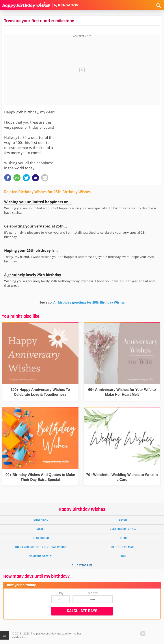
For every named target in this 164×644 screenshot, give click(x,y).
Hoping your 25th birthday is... (31, 250)
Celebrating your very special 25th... (36, 226)
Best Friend (41, 538)
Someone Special (41, 556)
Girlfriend (41, 520)
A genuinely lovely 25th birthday (33, 275)
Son (123, 556)
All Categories (82, 566)
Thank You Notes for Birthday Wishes (41, 547)
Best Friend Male (123, 547)
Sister (41, 529)
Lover (123, 520)
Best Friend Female (123, 529)
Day (61, 593)
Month (93, 593)
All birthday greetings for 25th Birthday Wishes (89, 302)
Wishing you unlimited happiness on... (38, 202)
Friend (123, 538)
